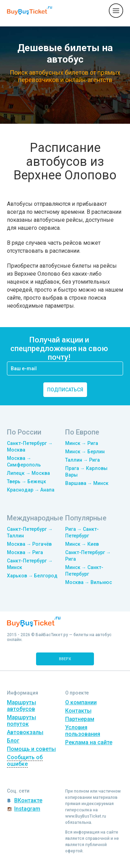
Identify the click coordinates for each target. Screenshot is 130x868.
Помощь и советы (31, 749)
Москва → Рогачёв (29, 544)
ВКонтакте (28, 800)
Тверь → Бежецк (27, 481)
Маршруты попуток (21, 721)
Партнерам (80, 719)
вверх (65, 659)
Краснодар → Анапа (31, 490)
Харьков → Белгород (32, 576)
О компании (81, 702)
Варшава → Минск (87, 483)
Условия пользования (83, 731)
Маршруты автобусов (21, 706)
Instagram (27, 809)
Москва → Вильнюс (89, 582)
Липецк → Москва (28, 473)
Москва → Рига (25, 552)
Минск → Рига (82, 443)
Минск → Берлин (85, 452)
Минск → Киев (82, 544)
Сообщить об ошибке (25, 761)
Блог (13, 741)
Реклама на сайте (89, 742)
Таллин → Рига (83, 460)
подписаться (65, 390)
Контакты (78, 711)
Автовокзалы (25, 732)
